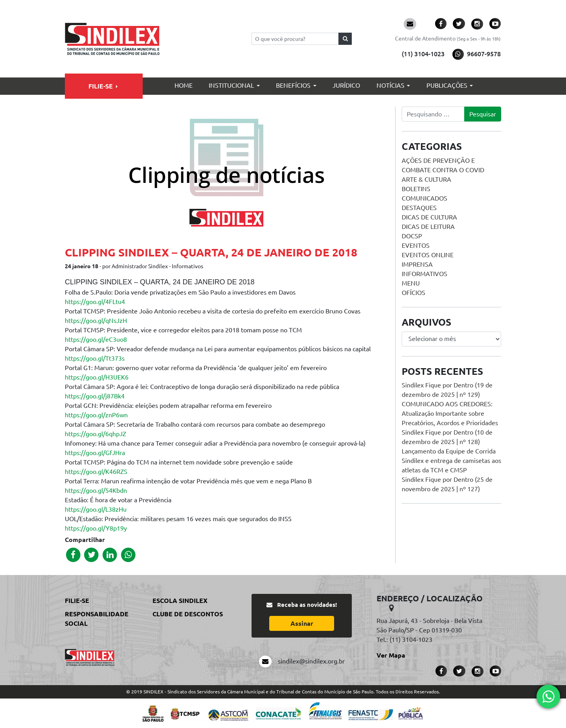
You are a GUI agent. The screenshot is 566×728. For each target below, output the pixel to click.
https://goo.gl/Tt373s (95, 358)
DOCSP (412, 236)
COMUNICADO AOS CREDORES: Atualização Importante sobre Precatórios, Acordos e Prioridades (450, 413)
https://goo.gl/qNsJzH (96, 321)
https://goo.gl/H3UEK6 (97, 377)
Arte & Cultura (426, 179)
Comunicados (424, 198)
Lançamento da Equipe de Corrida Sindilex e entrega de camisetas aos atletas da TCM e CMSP (451, 461)
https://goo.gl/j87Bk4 (95, 396)
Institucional (231, 85)
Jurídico (346, 85)
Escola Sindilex (180, 601)
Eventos (416, 245)
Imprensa (417, 264)
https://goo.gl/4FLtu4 (95, 302)
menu (411, 283)
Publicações (447, 85)
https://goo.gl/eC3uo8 (96, 339)
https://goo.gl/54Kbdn (96, 490)
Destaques (419, 208)
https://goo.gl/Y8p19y (96, 528)
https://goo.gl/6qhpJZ (96, 434)
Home (184, 85)
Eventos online (428, 255)
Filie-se (101, 86)
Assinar (302, 623)
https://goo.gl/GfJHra (95, 453)
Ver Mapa (391, 655)
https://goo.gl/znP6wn (96, 415)
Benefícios (293, 85)
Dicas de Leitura (428, 227)
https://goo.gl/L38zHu (96, 509)
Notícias (391, 85)
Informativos (424, 274)
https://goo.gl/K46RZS (96, 472)
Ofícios (413, 293)
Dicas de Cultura (429, 217)
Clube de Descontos (188, 614)
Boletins (416, 189)
